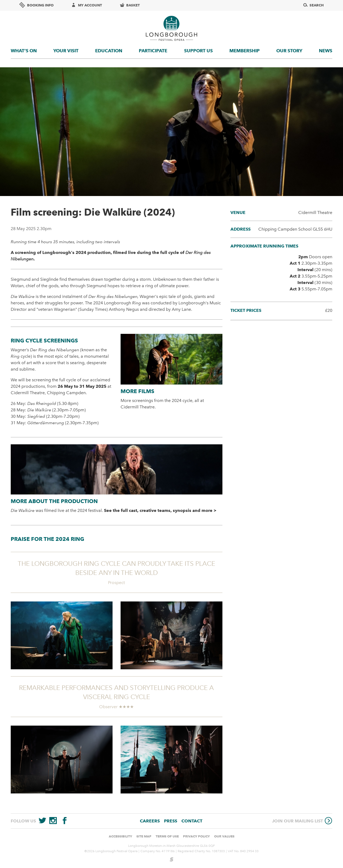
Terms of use (167, 836)
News (326, 51)
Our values (224, 836)
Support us (198, 51)
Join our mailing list (302, 821)
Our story (289, 51)
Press (171, 821)
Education (109, 51)
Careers (150, 821)
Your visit (66, 51)
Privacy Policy (196, 836)
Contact (192, 821)
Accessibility (120, 836)
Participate (153, 51)
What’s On (24, 51)
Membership (245, 51)
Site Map (144, 836)
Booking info (36, 5)
